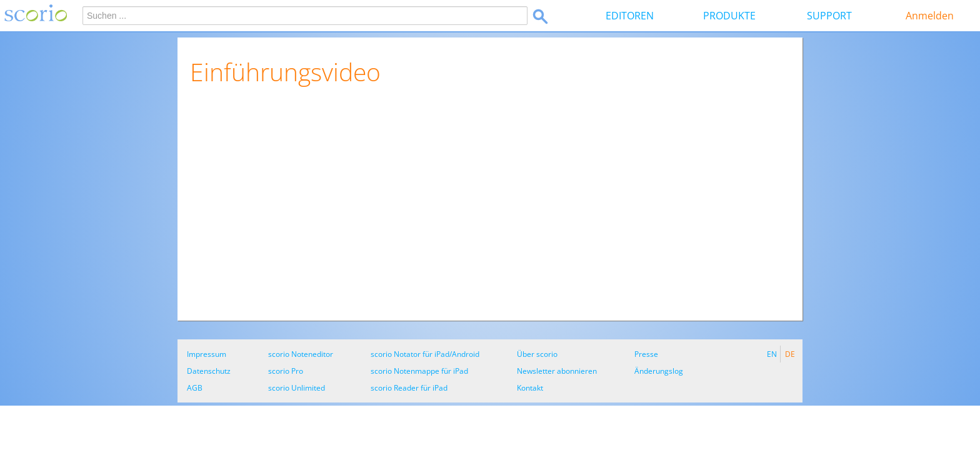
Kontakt (530, 388)
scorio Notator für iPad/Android (425, 354)
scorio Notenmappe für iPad (419, 371)
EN (772, 354)
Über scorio (537, 354)
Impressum (207, 354)
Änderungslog (659, 371)
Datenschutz (209, 371)
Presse (646, 354)
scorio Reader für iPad (409, 388)
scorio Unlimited (297, 388)
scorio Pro (286, 371)
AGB (195, 388)
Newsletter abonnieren (557, 371)
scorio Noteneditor (301, 354)
